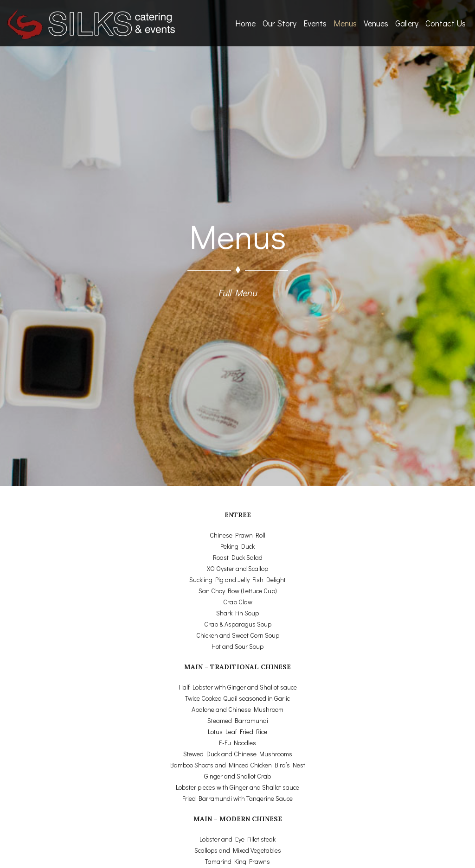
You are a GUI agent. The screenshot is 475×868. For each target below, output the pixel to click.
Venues (376, 23)
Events (315, 23)
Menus (345, 23)
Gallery (407, 23)
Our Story (279, 23)
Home (245, 23)
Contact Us (446, 23)
